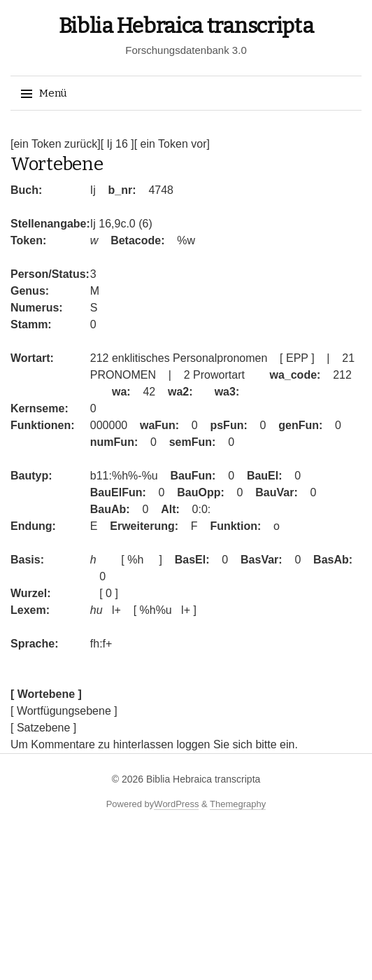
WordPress (176, 804)
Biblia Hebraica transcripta (186, 26)
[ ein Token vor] (172, 144)
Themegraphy (238, 804)
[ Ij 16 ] (117, 144)
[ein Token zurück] (56, 144)
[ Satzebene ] (43, 728)
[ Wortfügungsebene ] (64, 711)
